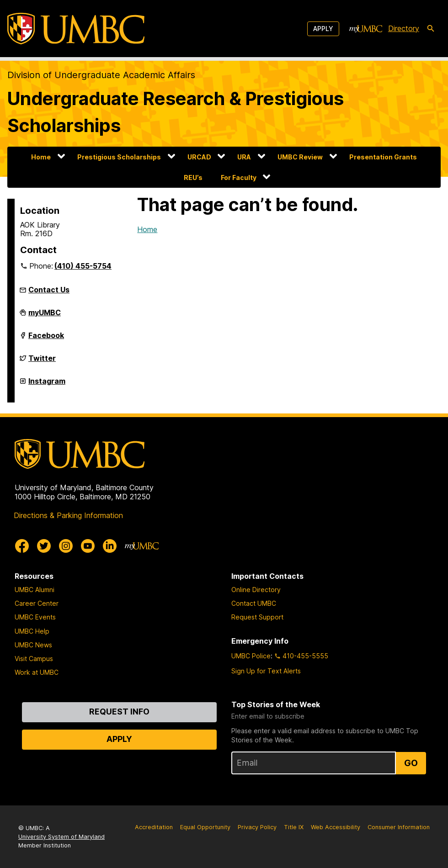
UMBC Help (32, 631)
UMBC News (33, 645)
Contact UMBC (254, 603)
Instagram (47, 385)
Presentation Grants (383, 157)
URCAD (199, 157)
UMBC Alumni (35, 590)
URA (244, 157)
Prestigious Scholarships (119, 157)
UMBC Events (35, 617)
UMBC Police (251, 656)
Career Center (37, 603)
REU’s (193, 177)
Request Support (257, 617)
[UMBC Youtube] (88, 546)
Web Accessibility (336, 827)
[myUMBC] (366, 29)
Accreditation (154, 827)
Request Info (119, 712)
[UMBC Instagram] (66, 546)
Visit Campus (34, 659)
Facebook (46, 339)
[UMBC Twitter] (44, 546)
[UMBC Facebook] (22, 546)
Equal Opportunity (205, 827)
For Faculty (239, 177)
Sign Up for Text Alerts (266, 671)
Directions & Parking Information (68, 515)
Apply (323, 29)
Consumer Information (399, 827)
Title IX (294, 827)
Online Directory (256, 590)
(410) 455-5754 (83, 266)
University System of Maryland (61, 837)
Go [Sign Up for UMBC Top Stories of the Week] (411, 763)
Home (41, 157)
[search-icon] (431, 29)
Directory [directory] (404, 28)
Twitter (42, 362)
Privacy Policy (257, 827)
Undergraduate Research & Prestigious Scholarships (176, 112)
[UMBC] (76, 29)
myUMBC (45, 316)
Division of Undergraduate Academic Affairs (101, 75)
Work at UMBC (37, 672)
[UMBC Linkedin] (110, 546)
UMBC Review (300, 157)
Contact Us (49, 290)
